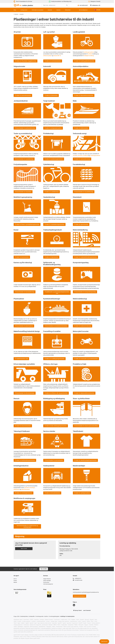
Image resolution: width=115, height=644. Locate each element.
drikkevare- (16, 489)
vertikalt (90, 54)
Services (58, 10)
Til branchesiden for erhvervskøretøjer (25, 393)
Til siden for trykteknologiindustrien (54, 159)
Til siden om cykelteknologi (52, 192)
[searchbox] (54, 5)
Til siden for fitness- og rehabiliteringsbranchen (27, 224)
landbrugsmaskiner (89, 52)
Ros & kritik (44, 569)
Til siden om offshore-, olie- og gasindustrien (56, 393)
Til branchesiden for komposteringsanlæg (85, 292)
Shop (15, 10)
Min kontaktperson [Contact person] (83, 10)
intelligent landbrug (89, 56)
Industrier (50, 10)
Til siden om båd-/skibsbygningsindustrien (56, 426)
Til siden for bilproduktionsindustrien (84, 95)
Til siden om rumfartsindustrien (53, 61)
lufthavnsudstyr (47, 56)
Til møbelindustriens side (21, 359)
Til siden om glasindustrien (81, 224)
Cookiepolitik (32, 616)
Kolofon (46, 616)
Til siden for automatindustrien (23, 95)
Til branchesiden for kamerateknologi (25, 292)
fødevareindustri (25, 489)
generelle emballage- (30, 488)
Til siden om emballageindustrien (24, 493)
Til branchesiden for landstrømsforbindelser (56, 326)
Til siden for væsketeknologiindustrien (54, 224)
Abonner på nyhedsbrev (79, 596)
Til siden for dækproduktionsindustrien (84, 393)
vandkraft (85, 155)
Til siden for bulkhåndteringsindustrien (25, 460)
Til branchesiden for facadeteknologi (84, 192)
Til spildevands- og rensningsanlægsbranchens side (57, 293)
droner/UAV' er (57, 56)
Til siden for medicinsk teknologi (83, 326)
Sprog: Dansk (77, 610)
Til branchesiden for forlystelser (23, 192)
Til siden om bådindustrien (81, 128)
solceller (75, 155)
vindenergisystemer (95, 155)
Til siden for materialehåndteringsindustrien (85, 257)
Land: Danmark (87, 610)
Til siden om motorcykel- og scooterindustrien (86, 359)
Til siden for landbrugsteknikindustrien (84, 61)
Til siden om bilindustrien (51, 95)
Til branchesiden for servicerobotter (54, 460)
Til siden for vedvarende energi (82, 159)
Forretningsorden (39, 616)
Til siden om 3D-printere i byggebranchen (26, 61)
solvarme (80, 155)
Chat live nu (104, 641)
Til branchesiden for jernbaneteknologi (25, 128)
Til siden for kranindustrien (22, 257)
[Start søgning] (67, 5)
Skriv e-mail (24, 549)
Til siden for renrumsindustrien (23, 426)
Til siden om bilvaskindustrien (52, 493)
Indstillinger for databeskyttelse (67, 616)
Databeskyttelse (24, 616)
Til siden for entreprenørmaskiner (53, 128)
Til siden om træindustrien (51, 257)
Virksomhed (68, 10)
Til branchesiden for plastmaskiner (24, 326)
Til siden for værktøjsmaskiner (82, 493)
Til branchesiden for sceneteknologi (24, 159)
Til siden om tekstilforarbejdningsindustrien (85, 460)
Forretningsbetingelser (54, 616)
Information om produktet (38, 10)
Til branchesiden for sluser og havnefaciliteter (86, 426)
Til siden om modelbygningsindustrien (54, 359)
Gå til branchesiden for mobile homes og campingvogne (27, 526)
